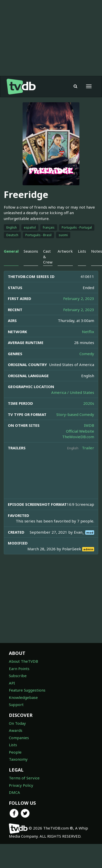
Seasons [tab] (31, 251)
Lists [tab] (82, 251)
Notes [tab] (97, 251)
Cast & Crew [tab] (48, 257)
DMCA (14, 792)
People (15, 752)
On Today (17, 723)
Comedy (87, 354)
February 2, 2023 (79, 298)
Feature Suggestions (27, 690)
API (12, 683)
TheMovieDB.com (78, 437)
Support (16, 704)
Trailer (88, 448)
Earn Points (19, 669)
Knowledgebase (23, 697)
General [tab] (11, 251)
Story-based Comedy (75, 414)
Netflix (88, 332)
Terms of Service (24, 778)
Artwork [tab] (65, 251)
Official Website (80, 431)
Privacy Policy (21, 785)
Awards (16, 730)
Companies (19, 738)
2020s (89, 403)
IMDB (89, 425)
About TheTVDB (23, 661)
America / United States (73, 392)
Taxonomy (18, 759)
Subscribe (18, 676)
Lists (13, 745)
